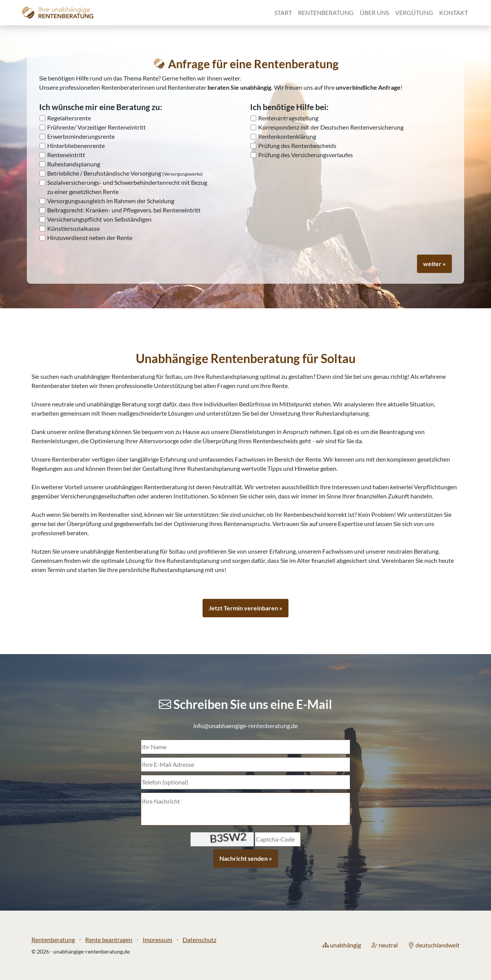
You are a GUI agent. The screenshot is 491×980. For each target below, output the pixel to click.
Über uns (374, 12)
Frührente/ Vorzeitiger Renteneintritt (96, 127)
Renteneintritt (66, 155)
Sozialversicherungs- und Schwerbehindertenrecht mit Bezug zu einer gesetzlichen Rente (127, 187)
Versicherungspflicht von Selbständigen (99, 219)
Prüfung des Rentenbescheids (297, 146)
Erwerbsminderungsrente (81, 136)
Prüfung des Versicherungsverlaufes (306, 155)
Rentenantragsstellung (288, 118)
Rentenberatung (326, 12)
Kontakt (454, 12)
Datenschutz (199, 940)
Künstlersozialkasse (73, 228)
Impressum (157, 940)
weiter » (434, 264)
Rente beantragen (109, 940)
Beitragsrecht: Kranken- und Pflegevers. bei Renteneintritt (124, 210)
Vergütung (414, 12)
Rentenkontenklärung (287, 136)
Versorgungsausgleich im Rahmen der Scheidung (111, 201)
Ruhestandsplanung (74, 164)
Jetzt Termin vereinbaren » (245, 608)
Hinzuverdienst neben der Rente (90, 238)
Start (283, 12)
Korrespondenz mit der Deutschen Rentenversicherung (331, 127)
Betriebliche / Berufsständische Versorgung (125, 173)
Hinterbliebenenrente (76, 146)
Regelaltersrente (69, 118)
